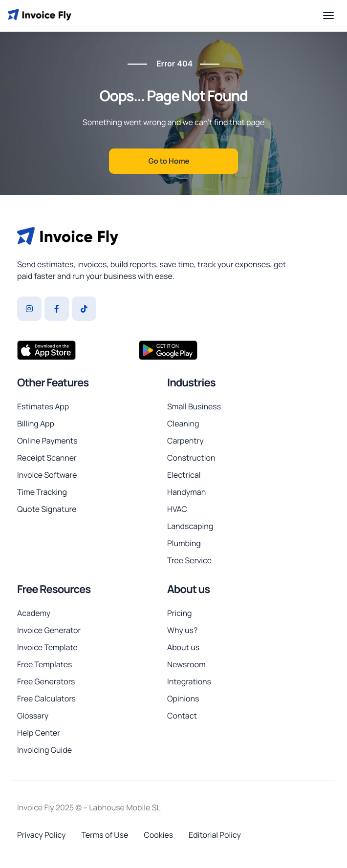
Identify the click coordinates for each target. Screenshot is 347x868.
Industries (191, 382)
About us (188, 589)
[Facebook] (57, 309)
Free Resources (54, 589)
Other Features (53, 382)
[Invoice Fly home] (40, 16)
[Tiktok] (84, 309)
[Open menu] (328, 16)
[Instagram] (29, 309)
